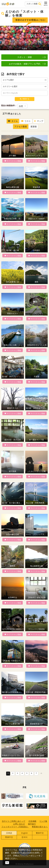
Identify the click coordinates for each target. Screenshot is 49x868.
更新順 (34, 127)
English (25, 833)
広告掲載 (32, 821)
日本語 (9, 833)
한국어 (24, 837)
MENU (46, 4)
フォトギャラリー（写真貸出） (15, 827)
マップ (39, 121)
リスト (26, 121)
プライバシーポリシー (29, 855)
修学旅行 (32, 824)
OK (7, 863)
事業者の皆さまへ (40, 827)
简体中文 (9, 837)
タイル (13, 121)
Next (46, 38)
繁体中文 (40, 833)
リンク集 (43, 821)
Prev (3, 38)
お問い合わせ (19, 824)
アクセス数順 (21, 127)
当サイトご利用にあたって (14, 821)
